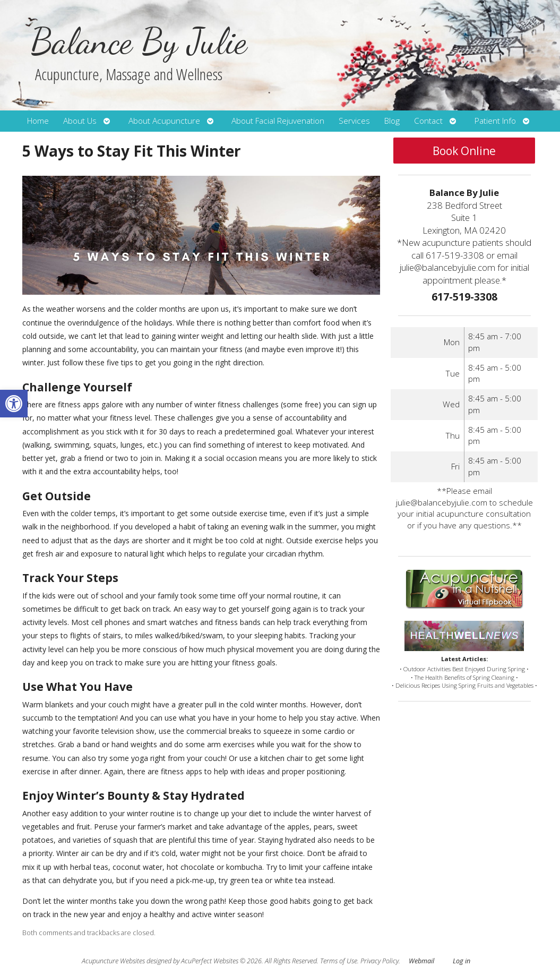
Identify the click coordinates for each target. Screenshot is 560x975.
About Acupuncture (164, 121)
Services (354, 121)
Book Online (464, 151)
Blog (392, 121)
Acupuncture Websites (113, 961)
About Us (80, 121)
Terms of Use (339, 961)
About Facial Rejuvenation (278, 121)
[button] (14, 404)
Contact (428, 121)
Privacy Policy (380, 961)
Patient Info (495, 121)
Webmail (421, 961)
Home (38, 121)
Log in (462, 961)
